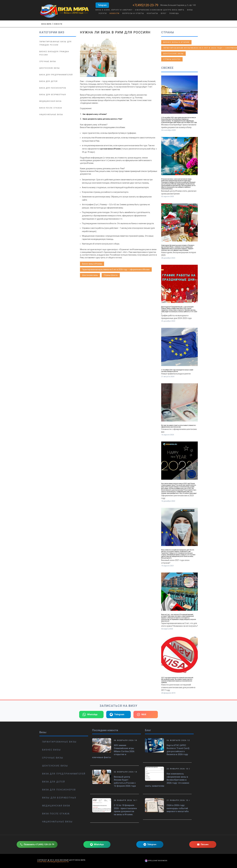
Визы (190, 10)
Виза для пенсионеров (53, 88)
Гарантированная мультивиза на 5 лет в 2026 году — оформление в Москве (116, 269)
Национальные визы (51, 115)
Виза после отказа (51, 108)
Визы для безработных (53, 95)
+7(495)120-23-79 (146, 5)
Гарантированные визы (59, 742)
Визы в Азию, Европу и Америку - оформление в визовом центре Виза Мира (140, 10)
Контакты (152, 13)
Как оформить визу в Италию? (95, 114)
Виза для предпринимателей (56, 75)
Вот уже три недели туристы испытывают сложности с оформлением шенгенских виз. (179, 426)
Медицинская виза (50, 101)
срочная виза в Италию (110, 149)
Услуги (103, 13)
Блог (164, 13)
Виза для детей (49, 81)
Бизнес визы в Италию (92, 264)
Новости (115, 13)
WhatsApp (90, 715)
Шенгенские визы (90, 275)
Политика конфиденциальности (53, 862)
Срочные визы (48, 61)
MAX (142, 715)
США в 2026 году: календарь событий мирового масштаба (178, 808)
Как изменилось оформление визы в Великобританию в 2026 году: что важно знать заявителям (167, 780)
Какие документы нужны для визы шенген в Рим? (103, 119)
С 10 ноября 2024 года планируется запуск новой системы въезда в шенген (177, 371)
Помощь (174, 13)
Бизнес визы (51, 750)
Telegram (102, 5)
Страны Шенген (111, 275)
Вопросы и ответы (133, 13)
